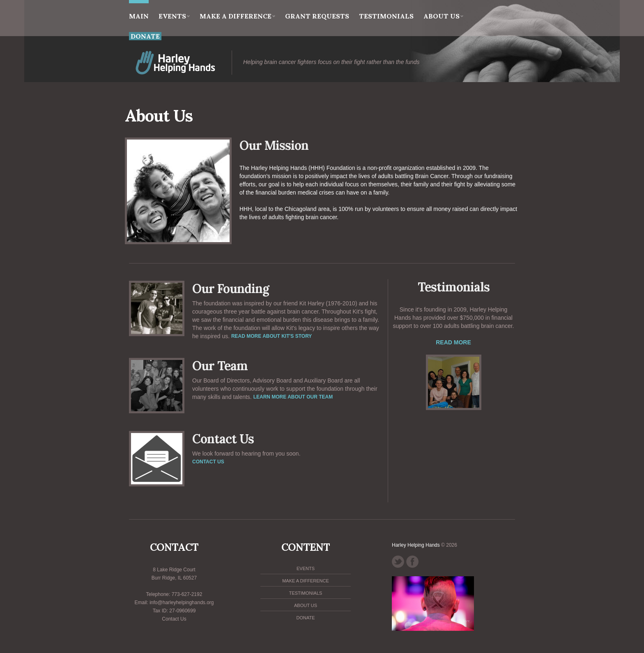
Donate (305, 618)
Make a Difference (237, 16)
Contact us (208, 462)
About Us (443, 16)
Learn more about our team (293, 397)
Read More (453, 342)
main (139, 10)
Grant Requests (317, 16)
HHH (194, 63)
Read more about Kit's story (271, 336)
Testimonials (386, 16)
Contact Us (174, 619)
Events (174, 16)
